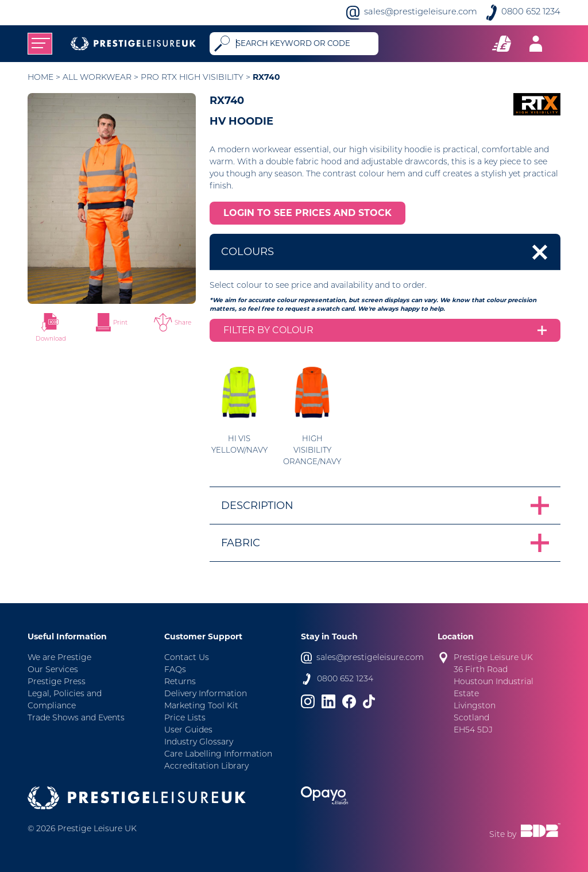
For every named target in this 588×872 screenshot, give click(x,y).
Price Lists (185, 718)
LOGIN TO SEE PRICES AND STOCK (307, 213)
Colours (247, 252)
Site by (525, 831)
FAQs (175, 670)
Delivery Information (206, 694)
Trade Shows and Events (76, 718)
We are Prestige (59, 658)
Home (40, 78)
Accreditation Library (206, 767)
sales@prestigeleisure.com (421, 12)
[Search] (305, 44)
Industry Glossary (199, 742)
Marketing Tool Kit (201, 706)
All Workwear (97, 78)
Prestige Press (57, 682)
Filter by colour (268, 330)
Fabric (241, 543)
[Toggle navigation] (40, 44)
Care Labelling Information (218, 755)
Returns (180, 682)
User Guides (188, 730)
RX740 (266, 77)
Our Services (53, 670)
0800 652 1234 (531, 12)
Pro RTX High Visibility (192, 78)
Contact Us (187, 658)
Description (257, 506)
